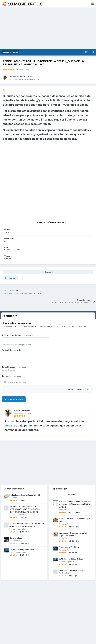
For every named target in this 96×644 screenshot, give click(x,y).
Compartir (48, 272)
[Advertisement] (48, 28)
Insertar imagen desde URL (78, 389)
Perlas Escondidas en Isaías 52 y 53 (25, 495)
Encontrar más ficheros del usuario (24, 79)
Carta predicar (16, 538)
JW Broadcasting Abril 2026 (22, 550)
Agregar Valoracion (14, 399)
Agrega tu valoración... (15, 382)
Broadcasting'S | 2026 (69, 547)
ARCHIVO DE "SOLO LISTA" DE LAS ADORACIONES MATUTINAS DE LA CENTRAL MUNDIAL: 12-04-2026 (25, 509)
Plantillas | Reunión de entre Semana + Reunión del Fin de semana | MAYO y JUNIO (75, 504)
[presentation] (22, 358)
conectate (82, 326)
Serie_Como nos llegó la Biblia (72, 570)
